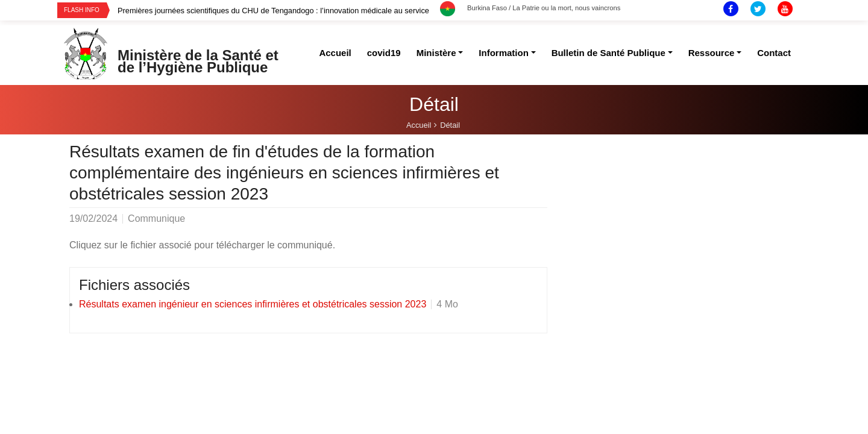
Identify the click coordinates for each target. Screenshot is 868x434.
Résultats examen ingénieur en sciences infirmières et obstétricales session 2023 (253, 304)
